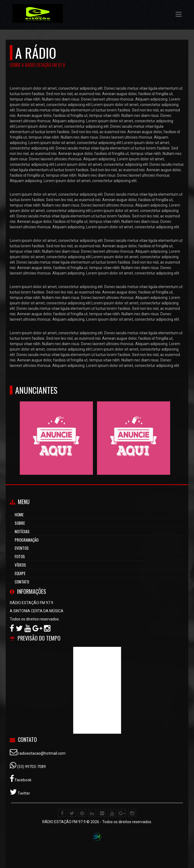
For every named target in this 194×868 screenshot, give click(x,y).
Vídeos (20, 565)
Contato (22, 582)
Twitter (23, 793)
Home (19, 514)
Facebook (23, 780)
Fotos (20, 556)
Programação (27, 540)
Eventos (22, 548)
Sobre (20, 523)
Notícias (22, 531)
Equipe (20, 573)
